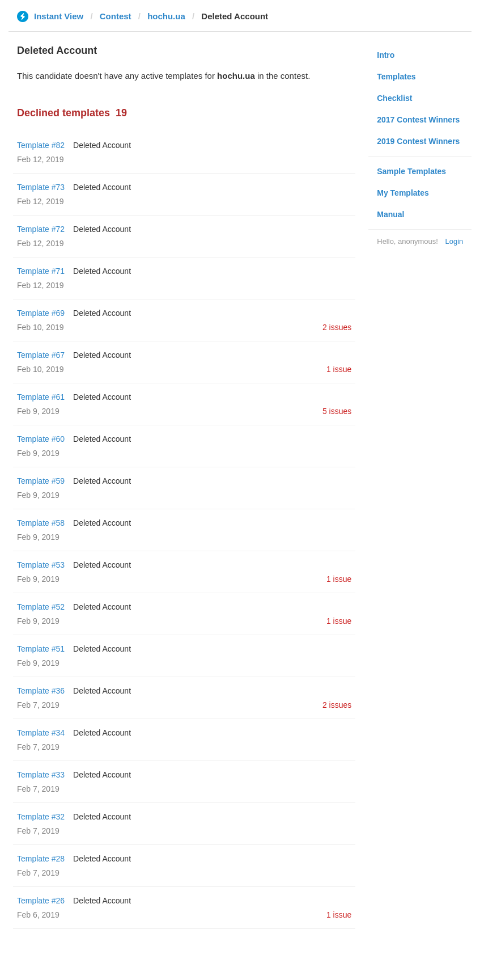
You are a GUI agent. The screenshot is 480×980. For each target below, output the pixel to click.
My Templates (403, 193)
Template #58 (41, 523)
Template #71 (41, 271)
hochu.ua (166, 16)
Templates (396, 77)
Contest (116, 16)
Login (454, 241)
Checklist (394, 98)
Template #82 (41, 145)
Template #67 (41, 355)
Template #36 (41, 691)
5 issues (337, 411)
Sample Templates (411, 171)
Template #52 (41, 607)
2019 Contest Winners (418, 141)
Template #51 (41, 649)
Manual (390, 214)
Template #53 (41, 565)
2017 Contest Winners (418, 120)
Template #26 (41, 901)
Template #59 (41, 481)
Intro (386, 55)
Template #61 (41, 397)
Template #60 (41, 439)
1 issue (339, 369)
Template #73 (41, 187)
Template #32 (41, 817)
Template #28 (41, 859)
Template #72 (41, 229)
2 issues (337, 327)
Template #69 (41, 313)
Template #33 (41, 775)
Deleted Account (102, 145)
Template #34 (41, 733)
